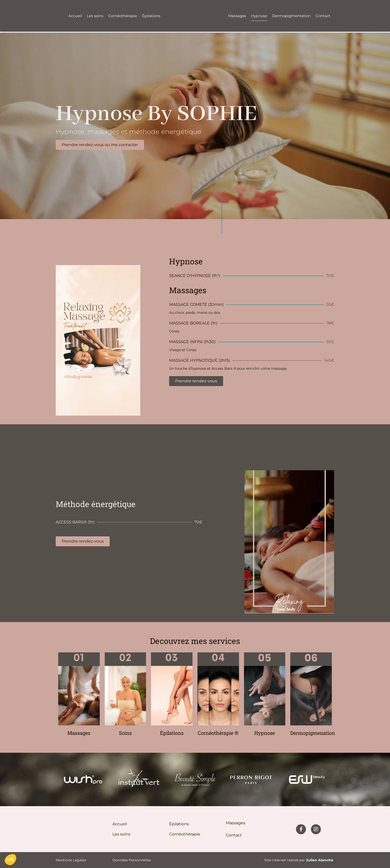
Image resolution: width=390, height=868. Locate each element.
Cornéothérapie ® (218, 733)
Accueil (75, 16)
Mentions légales (71, 860)
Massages (237, 16)
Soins (125, 733)
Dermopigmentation (291, 16)
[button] (10, 860)
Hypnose (259, 16)
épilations (179, 824)
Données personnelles (132, 860)
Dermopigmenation (313, 733)
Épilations (151, 16)
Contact (323, 16)
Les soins (95, 16)
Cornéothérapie (123, 16)
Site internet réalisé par (299, 860)
